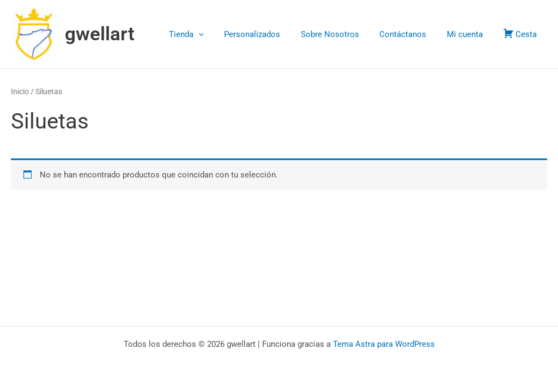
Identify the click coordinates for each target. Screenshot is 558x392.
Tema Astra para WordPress (384, 344)
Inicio (20, 91)
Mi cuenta (471, 34)
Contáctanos (413, 34)
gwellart (100, 34)
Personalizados (271, 34)
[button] (221, 34)
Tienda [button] (209, 34)
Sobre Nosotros (344, 34)
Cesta (522, 33)
